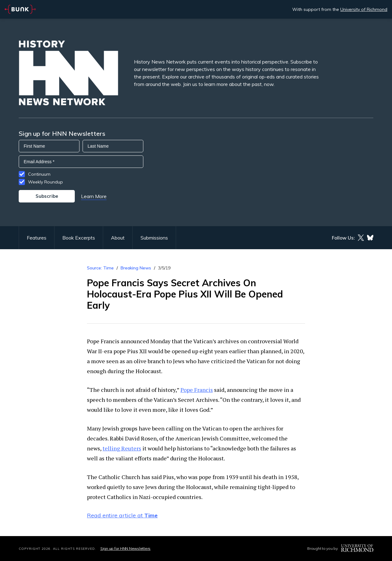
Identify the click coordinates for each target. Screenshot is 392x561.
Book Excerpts (79, 238)
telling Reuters (122, 448)
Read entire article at (122, 515)
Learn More (94, 196)
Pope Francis (197, 390)
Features (37, 238)
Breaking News (136, 268)
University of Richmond (364, 9)
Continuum (39, 174)
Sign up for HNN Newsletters (125, 548)
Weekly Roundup (45, 182)
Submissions (154, 238)
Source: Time (100, 268)
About (118, 238)
